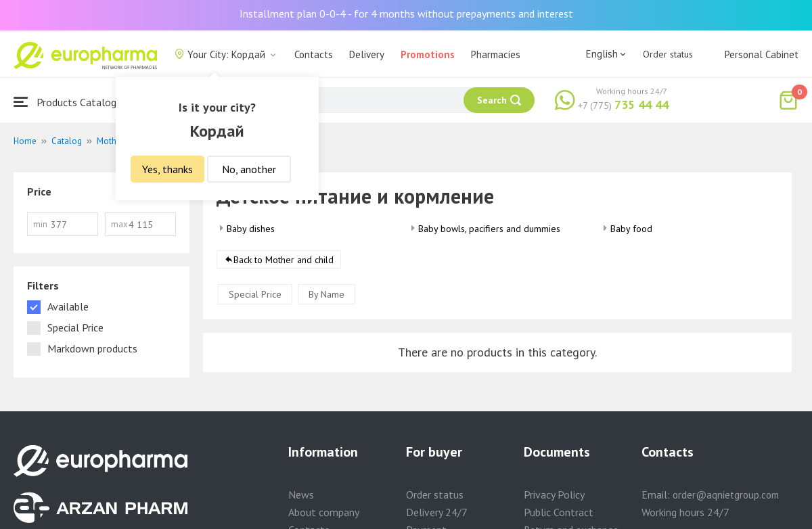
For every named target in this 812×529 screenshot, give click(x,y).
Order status (668, 54)
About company (324, 512)
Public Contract (559, 512)
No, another (249, 169)
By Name (326, 294)
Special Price (255, 294)
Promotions (428, 54)
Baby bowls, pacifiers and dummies (489, 229)
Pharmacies (496, 54)
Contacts (314, 54)
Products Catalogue (70, 102)
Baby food (631, 229)
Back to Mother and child (284, 260)
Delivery (367, 54)
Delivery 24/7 (437, 512)
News (301, 495)
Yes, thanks (167, 169)
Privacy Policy (554, 495)
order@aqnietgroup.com (726, 495)
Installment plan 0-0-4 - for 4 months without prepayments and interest (406, 14)
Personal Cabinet (762, 54)
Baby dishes (251, 229)
